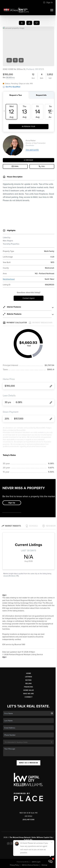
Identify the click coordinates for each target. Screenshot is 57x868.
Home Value (28, 690)
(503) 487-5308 (28, 820)
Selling (28, 684)
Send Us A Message (29, 763)
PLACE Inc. (28, 840)
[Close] (52, 843)
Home (28, 673)
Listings (28, 677)
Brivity (27, 862)
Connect (28, 697)
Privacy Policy (14, 865)
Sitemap (44, 865)
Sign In (48, 2)
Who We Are (28, 694)
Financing (28, 687)
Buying (28, 680)
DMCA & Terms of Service (30, 865)
